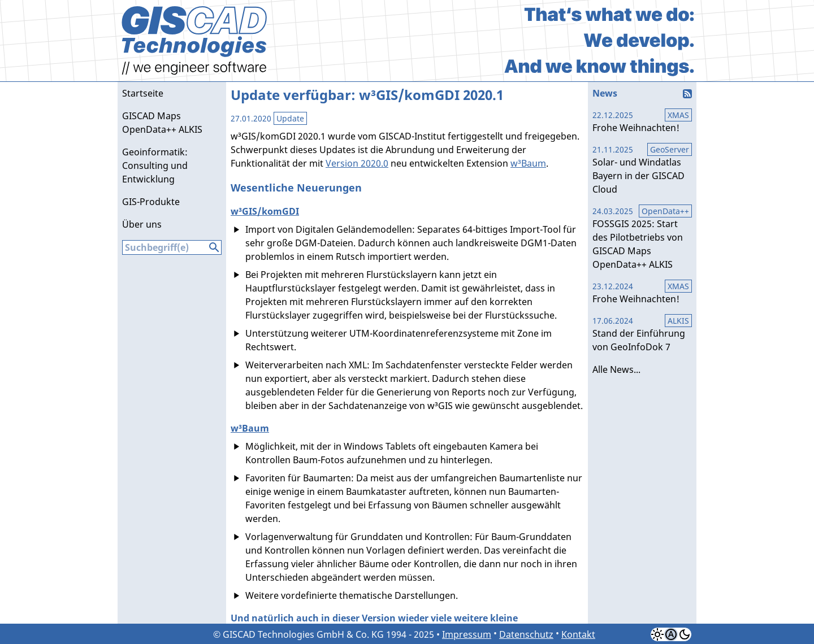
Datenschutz (526, 634)
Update (290, 118)
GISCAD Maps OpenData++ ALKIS (162, 123)
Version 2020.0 (357, 163)
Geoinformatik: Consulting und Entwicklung (155, 166)
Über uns (142, 224)
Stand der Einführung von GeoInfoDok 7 (642, 334)
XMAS (678, 115)
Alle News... (616, 369)
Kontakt (578, 634)
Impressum (467, 634)
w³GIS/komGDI (265, 211)
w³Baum (528, 163)
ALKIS (678, 321)
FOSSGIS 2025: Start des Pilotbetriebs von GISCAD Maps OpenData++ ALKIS (642, 238)
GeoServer (670, 149)
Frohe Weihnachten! (642, 121)
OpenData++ (665, 211)
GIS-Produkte (151, 202)
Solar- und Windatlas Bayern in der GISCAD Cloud (642, 169)
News (605, 93)
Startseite (143, 93)
